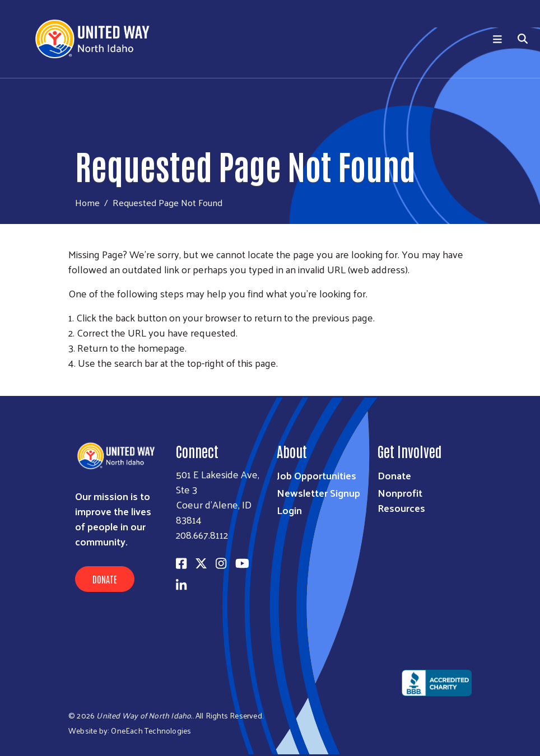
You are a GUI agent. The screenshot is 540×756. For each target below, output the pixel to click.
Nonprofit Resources (401, 500)
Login (289, 510)
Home (87, 202)
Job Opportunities (316, 475)
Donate (105, 579)
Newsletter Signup (318, 493)
